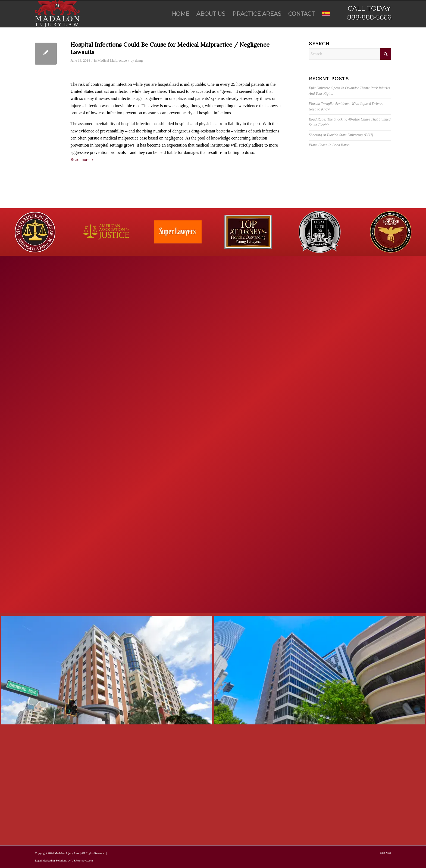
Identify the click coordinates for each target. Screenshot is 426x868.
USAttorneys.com (82, 860)
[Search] (350, 54)
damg (139, 60)
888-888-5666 (369, 17)
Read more (82, 159)
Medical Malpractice (112, 60)
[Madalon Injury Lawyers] (57, 14)
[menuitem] (181, 14)
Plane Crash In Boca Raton (329, 145)
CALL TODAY (369, 8)
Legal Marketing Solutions (51, 860)
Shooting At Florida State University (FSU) (341, 135)
